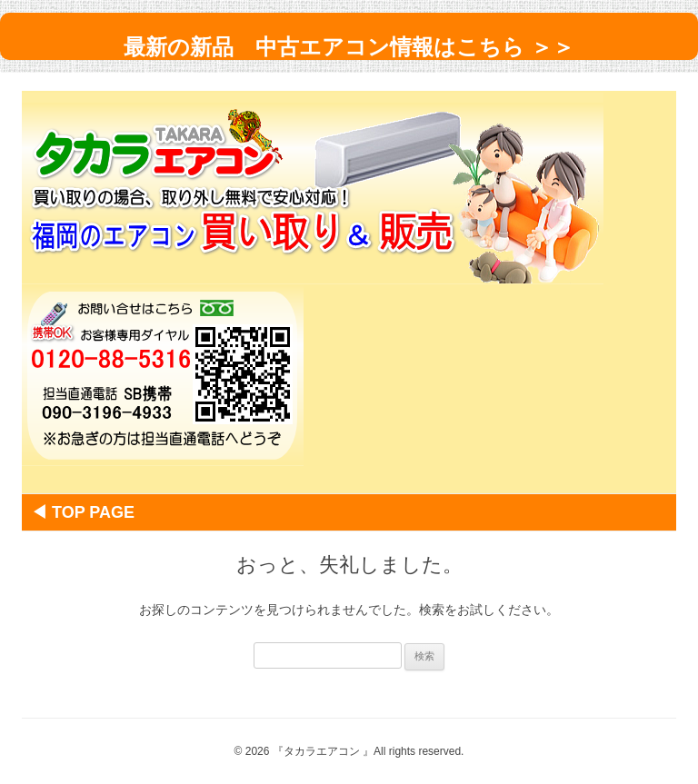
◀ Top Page (91, 512)
